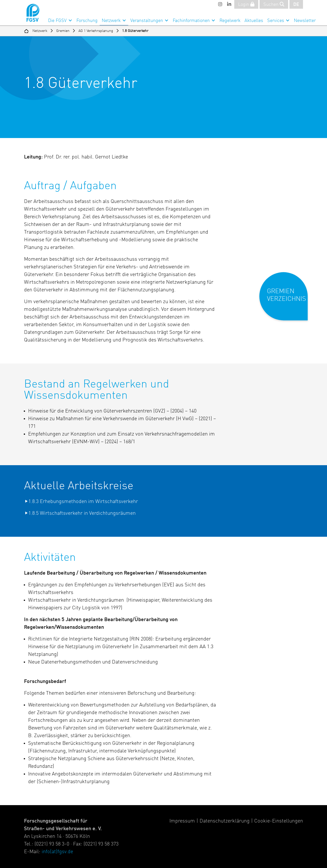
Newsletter (305, 21)
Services (276, 21)
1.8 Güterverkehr (135, 31)
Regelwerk (230, 21)
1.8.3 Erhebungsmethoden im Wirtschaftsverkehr (83, 502)
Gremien (63, 31)
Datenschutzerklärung (225, 821)
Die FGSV (57, 21)
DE (296, 5)
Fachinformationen (191, 21)
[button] (287, 300)
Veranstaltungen (147, 21)
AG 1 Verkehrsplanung (96, 31)
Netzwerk (111, 21)
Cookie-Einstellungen (279, 821)
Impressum (182, 821)
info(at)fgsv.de (57, 852)
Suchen (274, 4)
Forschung (87, 21)
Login (246, 4)
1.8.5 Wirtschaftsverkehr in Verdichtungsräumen (82, 513)
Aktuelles (254, 21)
